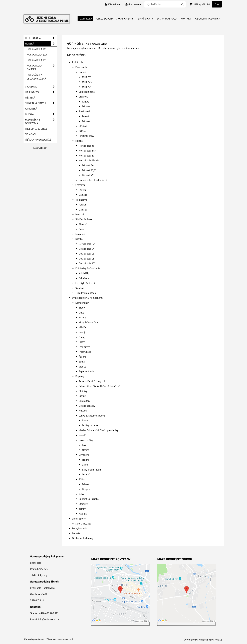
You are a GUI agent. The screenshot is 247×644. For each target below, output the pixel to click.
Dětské (86, 484)
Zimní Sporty (145, 19)
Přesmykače (85, 352)
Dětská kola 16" (87, 254)
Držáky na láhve (90, 425)
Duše (81, 313)
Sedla (82, 362)
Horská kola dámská (89, 160)
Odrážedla (84, 278)
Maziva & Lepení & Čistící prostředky (98, 430)
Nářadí (82, 435)
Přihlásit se (112, 4)
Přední (85, 460)
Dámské (86, 106)
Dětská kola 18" (87, 259)
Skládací (83, 131)
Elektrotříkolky (86, 136)
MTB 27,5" (87, 82)
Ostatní (86, 474)
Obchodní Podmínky (208, 19)
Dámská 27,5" (89, 170)
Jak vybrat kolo (167, 19)
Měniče (83, 327)
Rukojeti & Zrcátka (89, 499)
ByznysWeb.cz (214, 640)
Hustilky (83, 411)
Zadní (85, 465)
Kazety (82, 317)
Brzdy (82, 308)
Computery (84, 401)
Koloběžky (84, 273)
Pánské (86, 102)
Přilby (82, 479)
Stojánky (83, 504)
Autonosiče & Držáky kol (92, 381)
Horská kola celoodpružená (93, 180)
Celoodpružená (87, 92)
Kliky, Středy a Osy (88, 322)
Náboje (82, 332)
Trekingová (84, 111)
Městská (83, 126)
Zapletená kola (86, 371)
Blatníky (83, 391)
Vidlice (82, 367)
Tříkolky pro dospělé (86, 293)
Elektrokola (81, 67)
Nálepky (83, 514)
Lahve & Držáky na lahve (92, 416)
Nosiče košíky (86, 440)
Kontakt (186, 19)
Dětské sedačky (87, 406)
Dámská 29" (88, 175)
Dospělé (86, 489)
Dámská (83, 195)
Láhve (85, 420)
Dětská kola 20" (87, 263)
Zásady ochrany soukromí (60, 639)
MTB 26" (87, 77)
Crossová (83, 97)
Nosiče (86, 450)
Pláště (82, 342)
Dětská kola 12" (87, 244)
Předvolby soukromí (34, 639)
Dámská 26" (88, 165)
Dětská (79, 239)
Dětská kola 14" (87, 249)
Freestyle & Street (85, 283)
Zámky (82, 509)
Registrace (133, 4)
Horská (82, 72)
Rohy (81, 494)
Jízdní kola (85, 19)
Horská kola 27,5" (88, 151)
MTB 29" (87, 87)
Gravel (82, 229)
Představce (84, 347)
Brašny (82, 396)
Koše (85, 445)
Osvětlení (84, 455)
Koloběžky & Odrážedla (88, 268)
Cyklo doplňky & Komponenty (115, 19)
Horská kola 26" (87, 146)
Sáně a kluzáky (83, 524)
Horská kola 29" (87, 156)
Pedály (82, 337)
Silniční (83, 224)
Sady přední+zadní (92, 470)
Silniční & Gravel (84, 219)
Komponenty (82, 303)
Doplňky (80, 376)
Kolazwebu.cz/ (40, 148)
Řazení (82, 357)
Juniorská (80, 234)
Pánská (82, 190)
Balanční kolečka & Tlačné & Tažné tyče (100, 386)
